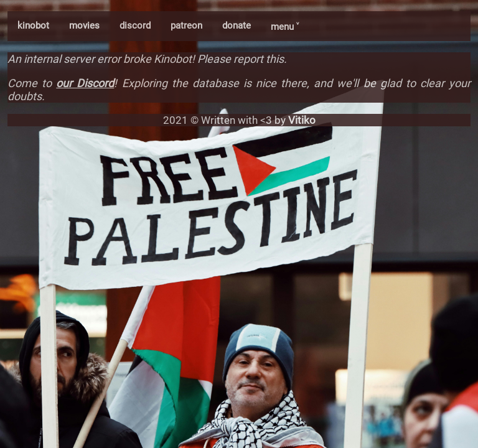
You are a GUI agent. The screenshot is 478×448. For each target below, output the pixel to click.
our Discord (85, 83)
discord (135, 26)
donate (237, 26)
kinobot (33, 26)
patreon (186, 26)
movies (84, 26)
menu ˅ (285, 27)
